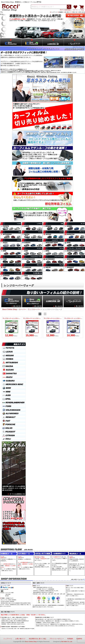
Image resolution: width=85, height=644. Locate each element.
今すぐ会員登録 (65, 10)
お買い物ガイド (20, 639)
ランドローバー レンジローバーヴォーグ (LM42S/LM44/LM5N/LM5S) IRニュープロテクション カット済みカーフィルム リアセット (12, 327)
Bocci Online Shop (31, 642)
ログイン (76, 10)
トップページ (8, 639)
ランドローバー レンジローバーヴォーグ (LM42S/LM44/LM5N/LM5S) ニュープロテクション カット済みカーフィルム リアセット (73, 327)
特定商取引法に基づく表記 (38, 639)
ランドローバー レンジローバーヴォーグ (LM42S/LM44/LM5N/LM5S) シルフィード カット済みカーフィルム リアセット (32, 327)
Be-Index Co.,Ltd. (67, 642)
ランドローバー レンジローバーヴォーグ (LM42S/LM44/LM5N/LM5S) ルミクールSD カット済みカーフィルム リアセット (53, 327)
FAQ (82, 10)
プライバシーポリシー (57, 639)
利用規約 (70, 639)
